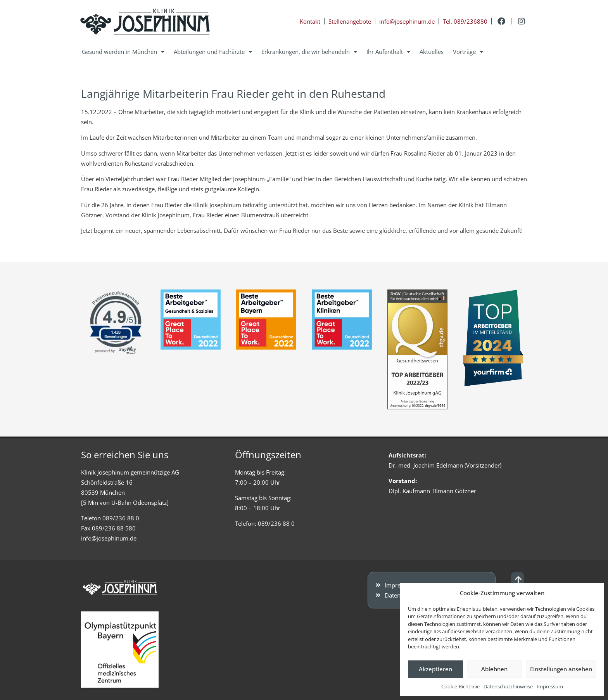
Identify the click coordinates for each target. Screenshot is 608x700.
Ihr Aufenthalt (388, 52)
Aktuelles (432, 52)
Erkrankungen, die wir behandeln (309, 52)
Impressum (550, 686)
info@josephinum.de (109, 538)
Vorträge (468, 52)
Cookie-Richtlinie (460, 686)
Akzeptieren (435, 669)
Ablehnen (494, 669)
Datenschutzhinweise (508, 686)
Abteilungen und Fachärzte (213, 52)
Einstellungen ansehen (561, 669)
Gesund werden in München (123, 52)
